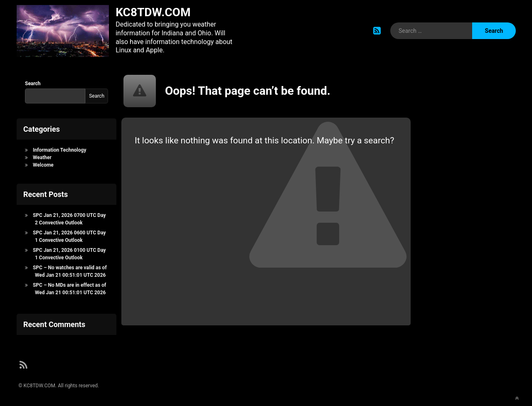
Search (33, 84)
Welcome (43, 165)
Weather (42, 157)
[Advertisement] (465, 204)
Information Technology (59, 150)
